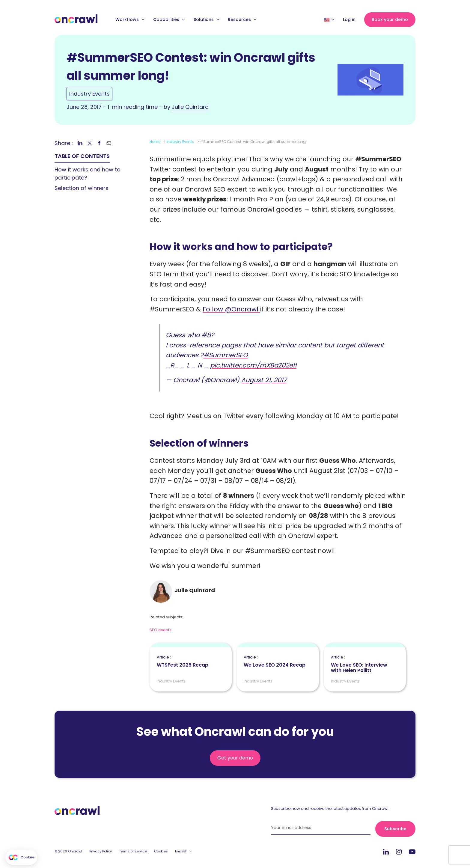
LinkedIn (386, 852)
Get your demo (235, 758)
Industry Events (89, 94)
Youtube (412, 852)
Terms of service (133, 851)
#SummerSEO (226, 355)
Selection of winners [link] (82, 188)
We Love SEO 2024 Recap (275, 661)
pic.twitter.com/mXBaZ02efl (253, 365)
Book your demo (390, 19)
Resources (242, 19)
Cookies (161, 851)
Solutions (207, 19)
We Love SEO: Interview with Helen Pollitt (365, 664)
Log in (349, 19)
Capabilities (169, 19)
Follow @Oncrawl (231, 309)
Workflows (130, 19)
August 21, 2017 (264, 380)
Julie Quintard (190, 107)
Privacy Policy (101, 851)
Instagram (399, 851)
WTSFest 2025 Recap (183, 661)
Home (155, 142)
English (181, 851)
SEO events (161, 630)
